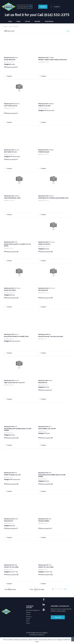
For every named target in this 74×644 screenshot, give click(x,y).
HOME (10, 21)
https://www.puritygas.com (33, 610)
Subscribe (58, 617)
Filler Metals (49, 21)
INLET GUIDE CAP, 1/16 (10, 152)
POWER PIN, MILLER (44, 152)
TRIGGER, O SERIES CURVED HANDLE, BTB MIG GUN (52, 60)
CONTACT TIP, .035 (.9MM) (11, 567)
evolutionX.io (41, 635)
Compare (8, 76)
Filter (68, 31)
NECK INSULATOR (43, 290)
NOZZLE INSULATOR (10, 60)
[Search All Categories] (25, 7)
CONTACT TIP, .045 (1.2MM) (46, 567)
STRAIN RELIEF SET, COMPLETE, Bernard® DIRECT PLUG (53, 198)
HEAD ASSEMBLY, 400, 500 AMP (47, 429)
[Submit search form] (30, 6)
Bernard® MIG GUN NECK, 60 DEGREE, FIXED (16, 336)
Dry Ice (27, 21)
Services (28, 614)
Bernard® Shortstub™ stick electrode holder (51, 336)
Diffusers (47, 433)
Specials (43, 7)
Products (28, 612)
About (28, 621)
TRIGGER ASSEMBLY (44, 521)
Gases (18, 21)
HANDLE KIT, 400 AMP (44, 106)
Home (5, 26)
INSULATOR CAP (43, 383)
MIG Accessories (49, 110)
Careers (28, 623)
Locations (56, 7)
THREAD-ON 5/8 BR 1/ (44, 244)
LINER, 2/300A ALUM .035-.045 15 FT (14, 383)
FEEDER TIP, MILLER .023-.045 (12, 475)
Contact (28, 619)
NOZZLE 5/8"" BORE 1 (10, 290)
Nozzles (12, 64)
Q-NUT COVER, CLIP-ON (10, 106)
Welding (37, 21)
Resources (29, 617)
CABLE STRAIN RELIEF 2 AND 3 (12, 198)
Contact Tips (14, 572)
